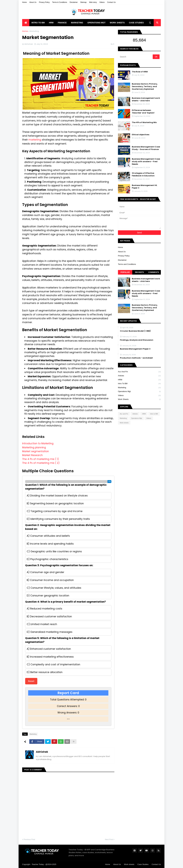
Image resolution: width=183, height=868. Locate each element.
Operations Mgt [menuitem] (96, 23)
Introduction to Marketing (38, 443)
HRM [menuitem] (51, 23)
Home (24, 2)
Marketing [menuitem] (77, 23)
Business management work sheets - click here (146, 99)
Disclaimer (74, 2)
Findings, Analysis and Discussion (137, 340)
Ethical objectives (141, 135)
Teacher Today (38, 864)
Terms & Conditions (60, 2)
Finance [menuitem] (62, 23)
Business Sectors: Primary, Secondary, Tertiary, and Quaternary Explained (145, 87)
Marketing (34, 31)
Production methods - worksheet (136, 358)
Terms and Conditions (127, 264)
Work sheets (139, 399)
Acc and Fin (139, 372)
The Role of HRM (140, 72)
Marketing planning (34, 447)
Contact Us (111, 2)
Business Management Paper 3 (135, 349)
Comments (154, 272)
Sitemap (83, 2)
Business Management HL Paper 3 (144, 187)
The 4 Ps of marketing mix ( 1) (40, 459)
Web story (93, 2)
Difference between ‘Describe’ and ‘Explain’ (143, 112)
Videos (102, 2)
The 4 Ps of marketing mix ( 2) (41, 463)
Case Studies (143, 864)
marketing (35, 140)
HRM (139, 380)
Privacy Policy (44, 2)
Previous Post (29, 839)
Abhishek (42, 752)
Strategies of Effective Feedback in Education (143, 174)
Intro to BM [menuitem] (38, 23)
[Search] (136, 57)
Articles (139, 376)
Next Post (109, 839)
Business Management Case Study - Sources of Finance (146, 148)
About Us (33, 2)
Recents (139, 272)
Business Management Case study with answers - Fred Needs (146, 162)
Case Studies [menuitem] (136, 23)
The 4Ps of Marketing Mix (144, 122)
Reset (31, 681)
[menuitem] (26, 23)
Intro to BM (139, 384)
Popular (125, 272)
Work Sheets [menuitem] (117, 23)
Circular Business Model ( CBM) (135, 331)
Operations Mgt (139, 392)
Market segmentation (36, 451)
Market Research (32, 455)
